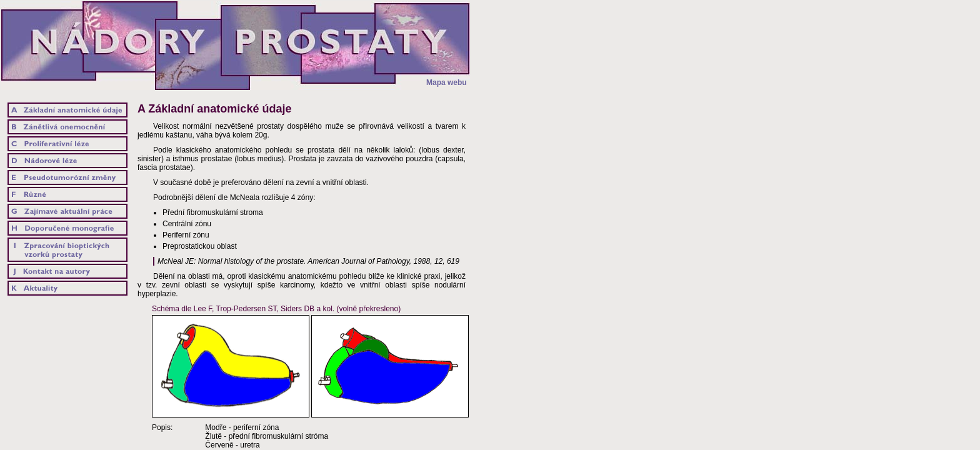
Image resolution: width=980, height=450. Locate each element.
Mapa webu (447, 82)
